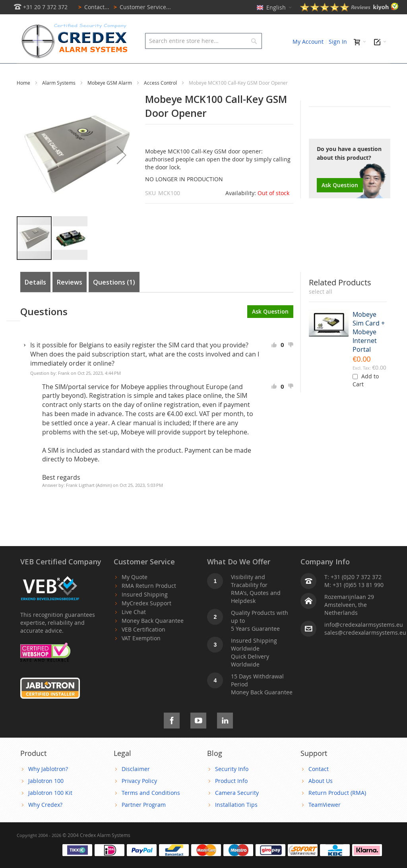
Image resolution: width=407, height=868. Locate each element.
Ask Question (340, 203)
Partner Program (144, 822)
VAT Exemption (141, 656)
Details (35, 300)
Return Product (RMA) (337, 811)
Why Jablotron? (48, 787)
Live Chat (134, 630)
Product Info (231, 799)
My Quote (135, 595)
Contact (319, 787)
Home (24, 101)
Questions (114, 300)
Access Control (161, 101)
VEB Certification (143, 647)
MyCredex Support (146, 621)
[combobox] (203, 41)
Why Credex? (45, 822)
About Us (321, 799)
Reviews (70, 300)
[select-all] (321, 310)
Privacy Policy (139, 799)
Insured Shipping (145, 612)
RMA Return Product (149, 604)
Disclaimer (136, 787)
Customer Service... (141, 7)
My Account (308, 42)
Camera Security (237, 811)
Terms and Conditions (151, 811)
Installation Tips (236, 822)
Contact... (92, 7)
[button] (122, 173)
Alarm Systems (59, 101)
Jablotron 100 (46, 799)
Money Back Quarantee (153, 638)
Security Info (232, 787)
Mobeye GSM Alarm (110, 101)
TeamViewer (325, 822)
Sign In (338, 42)
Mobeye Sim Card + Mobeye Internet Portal (369, 350)
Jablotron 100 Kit (50, 811)
